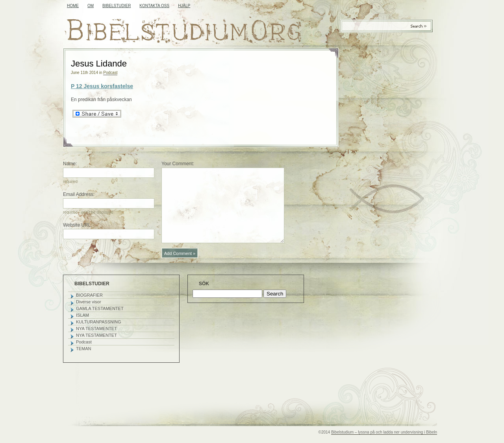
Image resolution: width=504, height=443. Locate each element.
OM (91, 6)
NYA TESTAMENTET (96, 329)
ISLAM (82, 315)
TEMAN (84, 349)
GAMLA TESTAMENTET (100, 308)
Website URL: (78, 225)
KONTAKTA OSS (154, 6)
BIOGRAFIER (89, 295)
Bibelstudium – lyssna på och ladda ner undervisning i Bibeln (384, 432)
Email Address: (79, 194)
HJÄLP (184, 6)
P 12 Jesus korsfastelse (102, 86)
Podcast (110, 73)
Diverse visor (89, 302)
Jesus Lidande (99, 64)
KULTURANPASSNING (99, 322)
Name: (70, 164)
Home (73, 6)
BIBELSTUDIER (117, 6)
